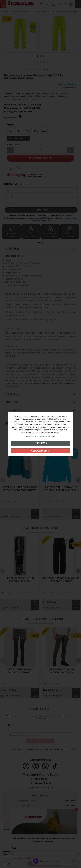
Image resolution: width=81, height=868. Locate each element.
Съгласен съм (40, 451)
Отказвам (40, 443)
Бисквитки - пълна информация (40, 436)
